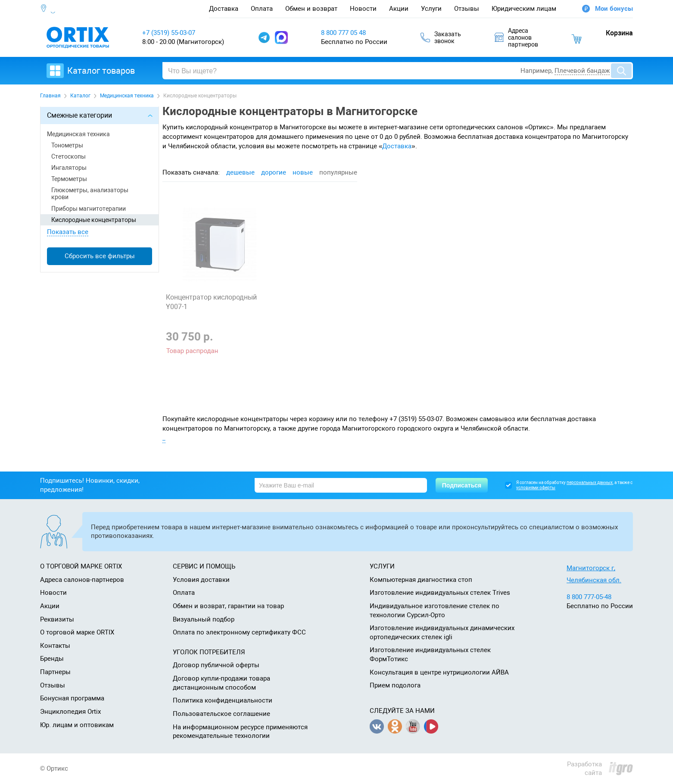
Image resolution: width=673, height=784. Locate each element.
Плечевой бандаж (582, 71)
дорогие (274, 172)
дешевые (240, 172)
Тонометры (67, 145)
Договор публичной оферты (216, 665)
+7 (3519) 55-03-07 (169, 33)
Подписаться (462, 485)
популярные (338, 172)
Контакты (55, 646)
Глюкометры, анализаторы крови (90, 194)
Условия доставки (201, 580)
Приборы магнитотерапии (89, 209)
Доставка (224, 9)
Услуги (431, 9)
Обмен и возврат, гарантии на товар (228, 606)
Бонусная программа (72, 698)
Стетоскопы (69, 156)
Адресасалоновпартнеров (516, 37)
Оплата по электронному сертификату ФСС (239, 632)
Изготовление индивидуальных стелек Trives (440, 593)
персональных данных (590, 483)
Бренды (52, 659)
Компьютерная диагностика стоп (421, 580)
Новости (363, 9)
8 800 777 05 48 (343, 33)
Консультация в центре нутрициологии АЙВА (439, 672)
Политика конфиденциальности (223, 700)
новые (303, 172)
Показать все (68, 232)
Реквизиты (57, 619)
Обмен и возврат (311, 9)
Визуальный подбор (204, 619)
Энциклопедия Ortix (70, 712)
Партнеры (55, 672)
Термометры (69, 179)
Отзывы (467, 9)
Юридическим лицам (524, 9)
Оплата (262, 9)
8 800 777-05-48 (589, 597)
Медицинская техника (78, 134)
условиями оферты (536, 488)
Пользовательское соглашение (221, 714)
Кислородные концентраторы (94, 220)
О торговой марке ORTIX (77, 632)
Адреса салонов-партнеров (82, 580)
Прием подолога (395, 685)
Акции (399, 9)
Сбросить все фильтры (100, 256)
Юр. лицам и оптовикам (77, 725)
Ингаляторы (69, 168)
